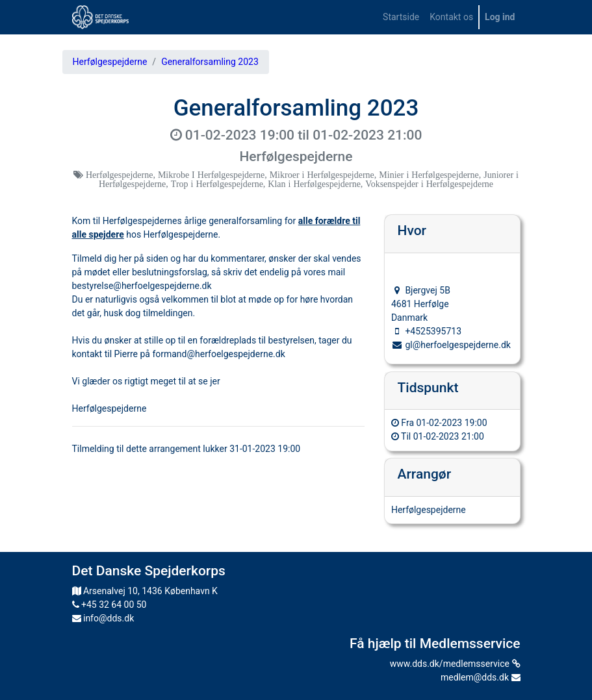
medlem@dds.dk (480, 677)
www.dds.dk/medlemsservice (455, 664)
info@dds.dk (103, 618)
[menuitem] (401, 17)
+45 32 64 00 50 (109, 605)
